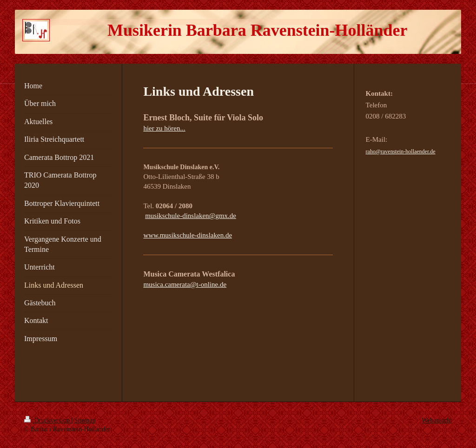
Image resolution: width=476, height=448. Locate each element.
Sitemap (85, 420)
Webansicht (437, 420)
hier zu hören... (164, 128)
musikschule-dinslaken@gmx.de (191, 216)
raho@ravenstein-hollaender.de (401, 152)
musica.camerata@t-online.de (185, 284)
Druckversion (48, 420)
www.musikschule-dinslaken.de (188, 235)
